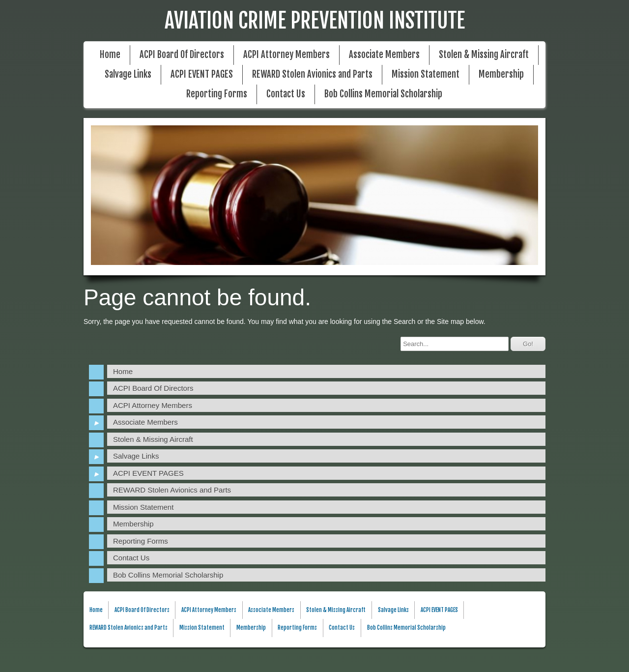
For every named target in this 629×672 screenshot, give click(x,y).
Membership (501, 74)
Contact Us (286, 94)
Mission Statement (426, 74)
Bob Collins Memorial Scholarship (383, 94)
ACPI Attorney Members (286, 55)
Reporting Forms (217, 94)
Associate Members (384, 55)
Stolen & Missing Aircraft (484, 55)
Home (110, 55)
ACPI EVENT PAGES (202, 74)
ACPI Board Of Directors (182, 55)
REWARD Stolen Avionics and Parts (312, 74)
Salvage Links (128, 74)
